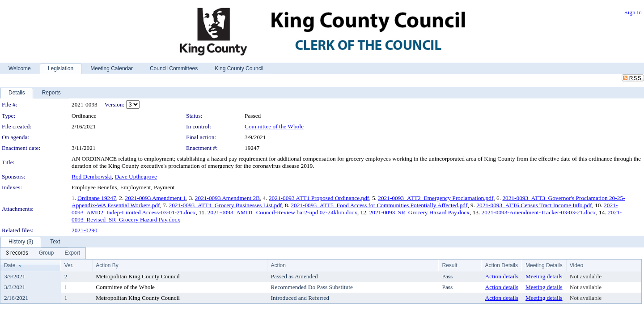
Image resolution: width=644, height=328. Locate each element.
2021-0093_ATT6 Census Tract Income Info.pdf (534, 205)
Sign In (633, 12)
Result (450, 265)
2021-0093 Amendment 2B (227, 198)
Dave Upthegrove (136, 177)
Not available (586, 276)
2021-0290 (85, 230)
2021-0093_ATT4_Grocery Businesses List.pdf (225, 205)
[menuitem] (17, 253)
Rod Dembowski (92, 177)
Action (278, 265)
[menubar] (43, 253)
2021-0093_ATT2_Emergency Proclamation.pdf (436, 198)
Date (10, 265)
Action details (502, 276)
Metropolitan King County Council (138, 276)
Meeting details (544, 276)
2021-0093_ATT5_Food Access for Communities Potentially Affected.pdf (379, 205)
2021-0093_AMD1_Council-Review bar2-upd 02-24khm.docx (282, 212)
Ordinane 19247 (97, 198)
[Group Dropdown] (46, 253)
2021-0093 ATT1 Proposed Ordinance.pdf (319, 198)
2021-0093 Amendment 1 (156, 198)
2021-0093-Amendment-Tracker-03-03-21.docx (539, 212)
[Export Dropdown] (72, 253)
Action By (107, 265)
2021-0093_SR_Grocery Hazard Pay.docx (419, 212)
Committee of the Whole (274, 126)
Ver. (69, 265)
